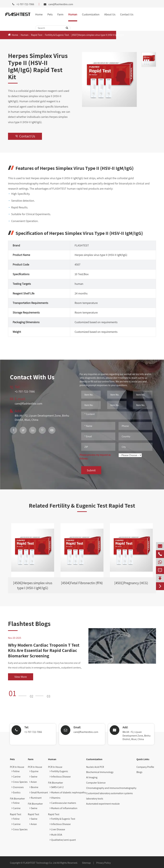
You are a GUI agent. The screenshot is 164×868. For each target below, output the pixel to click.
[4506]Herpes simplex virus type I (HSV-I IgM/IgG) (33, 585)
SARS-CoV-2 (57, 787)
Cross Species (20, 782)
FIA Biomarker (17, 799)
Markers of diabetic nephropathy (68, 792)
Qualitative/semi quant (63, 840)
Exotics (16, 792)
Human (73, 14)
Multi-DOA (56, 835)
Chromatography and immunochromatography (111, 788)
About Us (110, 14)
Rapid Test (37, 35)
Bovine (34, 787)
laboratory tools (95, 799)
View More (21, 677)
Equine (34, 771)
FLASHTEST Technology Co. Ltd (40, 863)
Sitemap (86, 863)
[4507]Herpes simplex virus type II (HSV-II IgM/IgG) (98, 35)
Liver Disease (57, 829)
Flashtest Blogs (29, 624)
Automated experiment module (103, 804)
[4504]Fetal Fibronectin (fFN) (82, 583)
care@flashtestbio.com (61, 4)
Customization (91, 14)
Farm (60, 14)
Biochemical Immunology (100, 772)
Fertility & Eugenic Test (57, 35)
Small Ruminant (39, 792)
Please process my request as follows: (95, 457)
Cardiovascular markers (63, 803)
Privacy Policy (103, 863)
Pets (50, 14)
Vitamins (55, 798)
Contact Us (127, 14)
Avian (33, 782)
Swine (33, 777)
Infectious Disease (60, 777)
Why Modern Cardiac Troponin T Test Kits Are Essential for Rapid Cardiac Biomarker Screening (44, 650)
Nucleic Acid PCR (95, 767)
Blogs (139, 772)
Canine (16, 777)
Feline (16, 771)
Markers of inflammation (64, 808)
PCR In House (17, 767)
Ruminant (35, 798)
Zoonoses (18, 787)
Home (39, 14)
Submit (91, 470)
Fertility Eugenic (59, 771)
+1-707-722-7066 (33, 732)
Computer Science (96, 783)
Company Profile (145, 767)
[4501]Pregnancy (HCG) (131, 583)
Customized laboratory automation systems (109, 793)
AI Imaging (92, 777)
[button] (19, 693)
